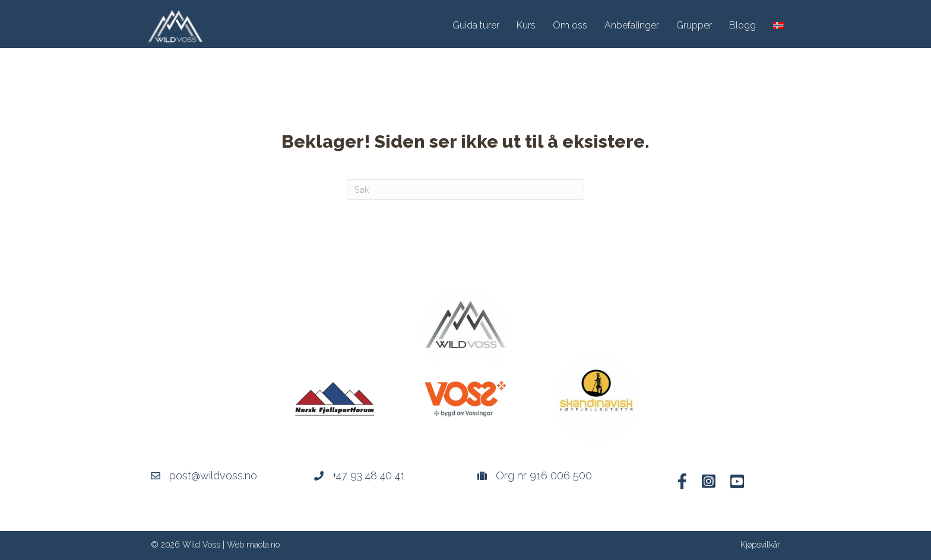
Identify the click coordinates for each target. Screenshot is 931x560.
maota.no (263, 545)
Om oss (570, 25)
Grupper (694, 25)
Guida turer (476, 25)
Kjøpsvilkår (760, 545)
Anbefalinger (632, 25)
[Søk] (465, 190)
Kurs (526, 25)
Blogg (742, 25)
